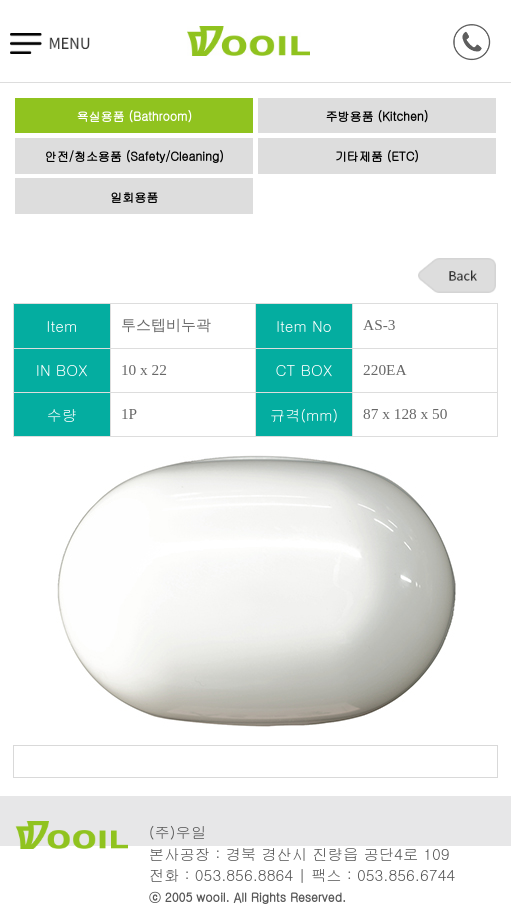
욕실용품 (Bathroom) (134, 115)
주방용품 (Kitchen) (376, 115)
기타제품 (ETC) (377, 155)
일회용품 (134, 196)
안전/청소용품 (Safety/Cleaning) (134, 155)
